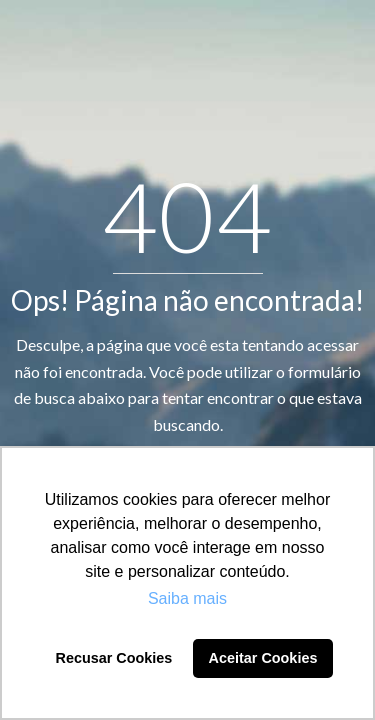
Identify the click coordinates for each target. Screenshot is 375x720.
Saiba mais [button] (187, 598)
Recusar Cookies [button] (114, 658)
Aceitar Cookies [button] (263, 658)
